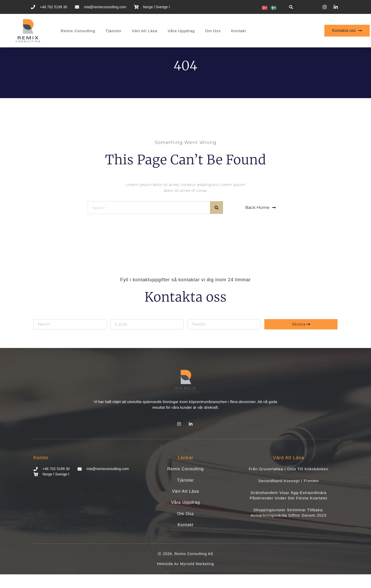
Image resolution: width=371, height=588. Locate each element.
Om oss (213, 31)
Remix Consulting (78, 31)
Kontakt (239, 31)
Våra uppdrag (181, 31)
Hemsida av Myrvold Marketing (186, 577)
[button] (291, 7)
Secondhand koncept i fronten (289, 494)
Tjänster (114, 31)
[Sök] (216, 221)
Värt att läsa (145, 31)
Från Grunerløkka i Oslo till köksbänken (288, 483)
